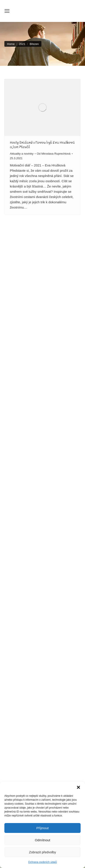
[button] (78, 787)
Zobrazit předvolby (42, 852)
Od (54, 154)
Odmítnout (42, 840)
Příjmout (42, 828)
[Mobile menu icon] (7, 11)
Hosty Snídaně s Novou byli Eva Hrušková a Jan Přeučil (42, 145)
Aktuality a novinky (22, 154)
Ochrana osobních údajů (43, 862)
